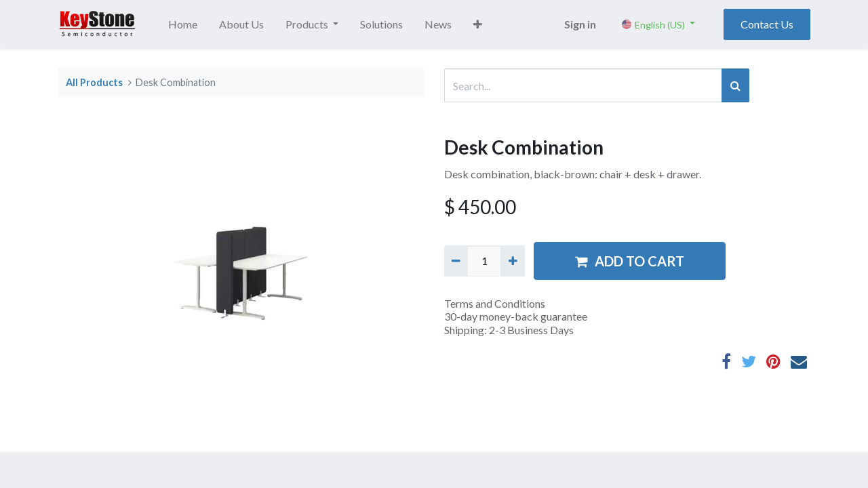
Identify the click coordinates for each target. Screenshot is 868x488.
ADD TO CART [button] (630, 261)
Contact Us (767, 24)
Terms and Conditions (495, 303)
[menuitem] (183, 24)
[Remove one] (456, 261)
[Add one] (512, 261)
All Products (94, 82)
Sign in (580, 24)
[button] (478, 24)
